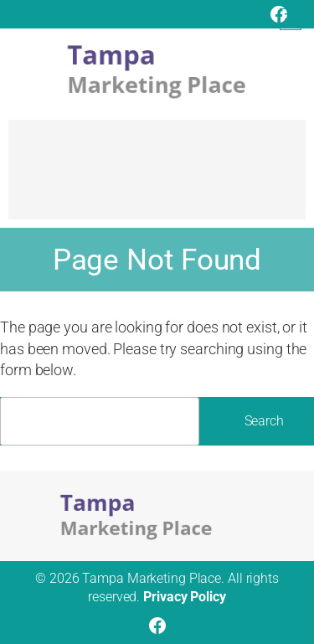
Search (264, 421)
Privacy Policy (185, 597)
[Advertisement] (157, 178)
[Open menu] (291, 19)
